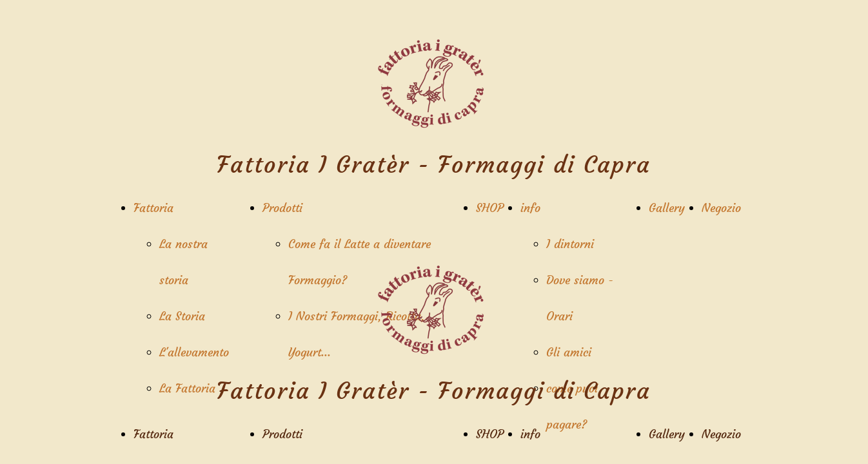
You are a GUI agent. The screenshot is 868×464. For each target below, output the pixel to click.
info (530, 208)
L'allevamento (194, 352)
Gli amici (569, 352)
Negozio (721, 208)
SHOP (490, 208)
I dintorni (570, 244)
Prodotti (282, 208)
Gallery (667, 208)
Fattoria (153, 208)
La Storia (182, 316)
